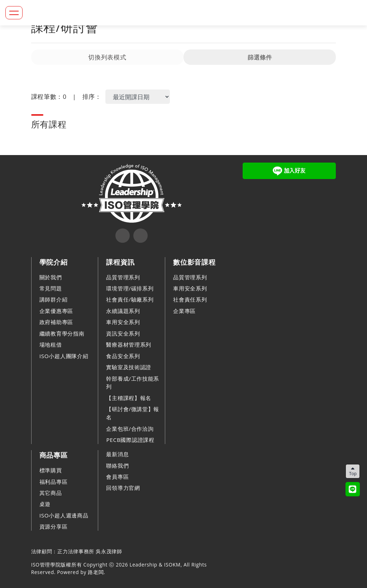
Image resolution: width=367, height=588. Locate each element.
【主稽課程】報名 (129, 398)
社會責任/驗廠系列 (130, 299)
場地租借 (51, 344)
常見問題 (51, 288)
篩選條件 (260, 57)
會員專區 (117, 477)
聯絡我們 (117, 466)
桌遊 (45, 504)
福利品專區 (54, 482)
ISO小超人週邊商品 (64, 515)
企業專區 (184, 311)
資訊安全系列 (123, 333)
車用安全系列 (123, 322)
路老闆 (96, 572)
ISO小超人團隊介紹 (64, 356)
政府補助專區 (56, 322)
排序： (92, 97)
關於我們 (51, 277)
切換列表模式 (107, 57)
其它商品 (51, 493)
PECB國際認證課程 (130, 440)
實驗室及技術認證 (129, 367)
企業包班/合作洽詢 (130, 429)
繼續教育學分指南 (62, 333)
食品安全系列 (123, 356)
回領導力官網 (123, 488)
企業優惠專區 (56, 311)
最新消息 (117, 454)
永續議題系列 (123, 311)
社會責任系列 (190, 299)
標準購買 (51, 470)
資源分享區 (54, 526)
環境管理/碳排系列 (130, 288)
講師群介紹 (54, 299)
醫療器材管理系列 (129, 344)
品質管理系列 (123, 277)
